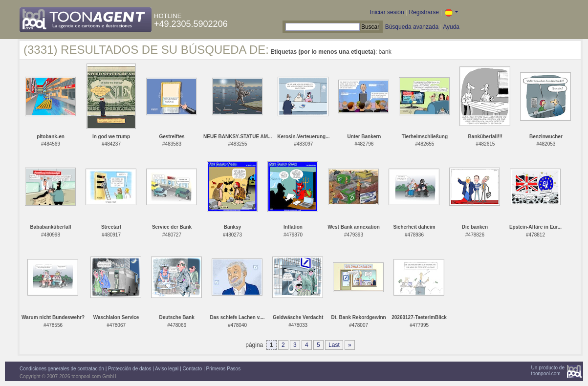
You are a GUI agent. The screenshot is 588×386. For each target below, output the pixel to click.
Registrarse (424, 12)
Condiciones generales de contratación (62, 369)
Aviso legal (167, 369)
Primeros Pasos (224, 369)
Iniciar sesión (387, 12)
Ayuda (451, 27)
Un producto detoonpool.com (548, 371)
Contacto (192, 369)
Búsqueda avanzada (412, 27)
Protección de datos (130, 369)
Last (334, 345)
